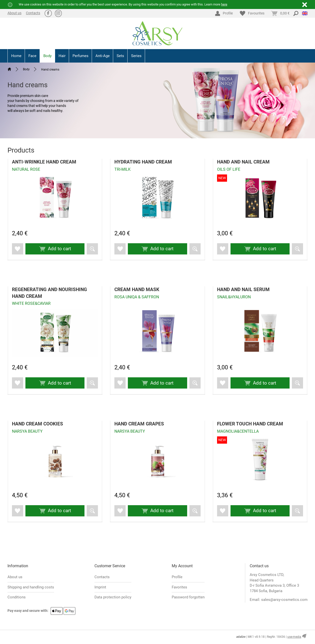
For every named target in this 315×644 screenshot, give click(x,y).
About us (14, 13)
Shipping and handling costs (31, 587)
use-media (294, 637)
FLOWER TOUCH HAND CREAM (250, 424)
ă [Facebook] (48, 13)
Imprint (100, 587)
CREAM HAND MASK (137, 289)
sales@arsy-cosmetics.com (284, 600)
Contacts (33, 13)
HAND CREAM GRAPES (139, 424)
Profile (177, 577)
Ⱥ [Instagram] (58, 13)
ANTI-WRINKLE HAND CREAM (44, 162)
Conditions (17, 597)
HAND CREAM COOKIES (38, 424)
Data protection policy (113, 597)
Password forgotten (188, 597)
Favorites (179, 587)
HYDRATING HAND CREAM (143, 162)
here (224, 4)
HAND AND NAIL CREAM (243, 162)
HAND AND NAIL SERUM (243, 289)
